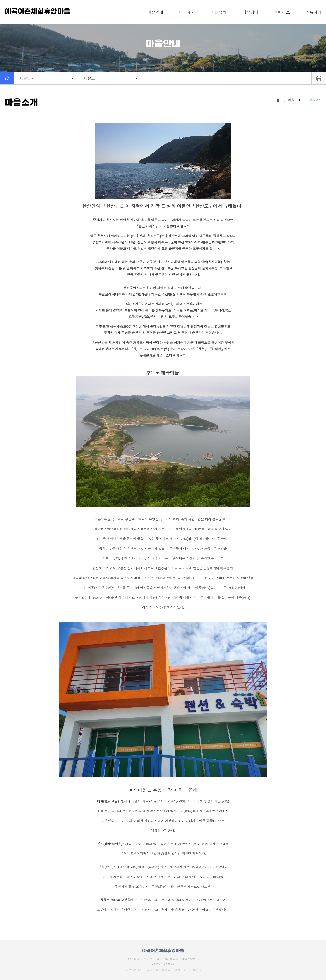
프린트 (319, 78)
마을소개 (111, 78)
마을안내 (47, 78)
